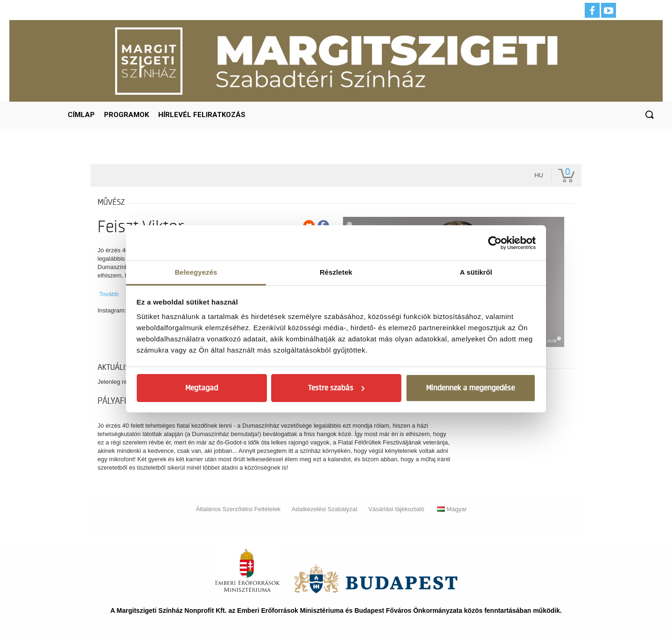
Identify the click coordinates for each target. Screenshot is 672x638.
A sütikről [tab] (476, 272)
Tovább (109, 294)
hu (539, 175)
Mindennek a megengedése (470, 388)
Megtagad (202, 388)
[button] (649, 115)
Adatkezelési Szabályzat (325, 509)
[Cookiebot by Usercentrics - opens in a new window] (495, 243)
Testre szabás (336, 388)
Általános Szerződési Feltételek (238, 509)
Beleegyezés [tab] (196, 272)
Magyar (452, 509)
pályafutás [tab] (120, 401)
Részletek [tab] (336, 272)
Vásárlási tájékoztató (396, 509)
